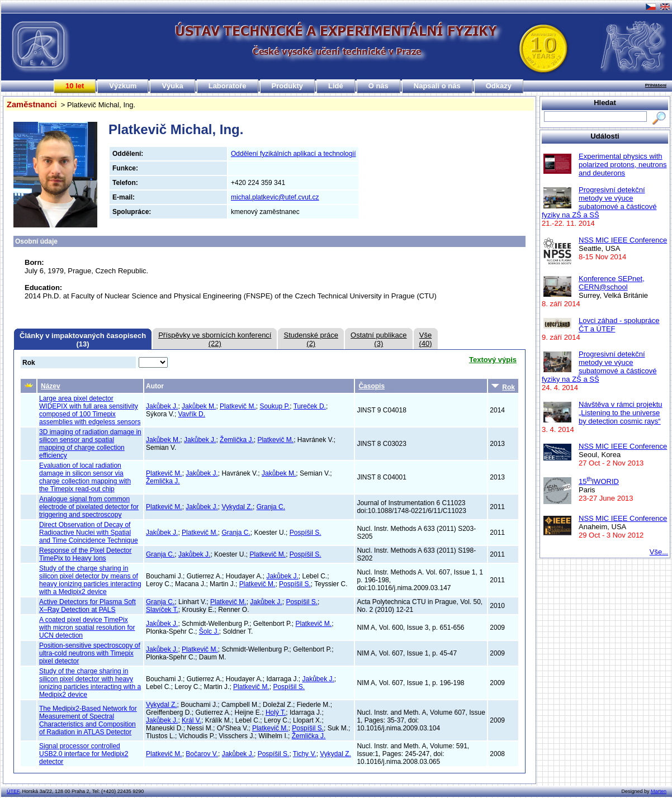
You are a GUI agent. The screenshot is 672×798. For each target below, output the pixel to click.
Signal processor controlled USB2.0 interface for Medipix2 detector (84, 754)
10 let (75, 86)
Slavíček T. (162, 610)
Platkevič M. (238, 406)
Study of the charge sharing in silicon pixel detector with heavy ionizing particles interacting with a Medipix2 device (90, 683)
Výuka (172, 86)
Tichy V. (305, 754)
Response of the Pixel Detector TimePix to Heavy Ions (85, 554)
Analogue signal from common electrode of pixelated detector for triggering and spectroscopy (89, 507)
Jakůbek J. (162, 406)
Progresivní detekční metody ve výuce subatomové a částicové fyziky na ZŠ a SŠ (599, 202)
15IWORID (599, 481)
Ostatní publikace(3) (378, 339)
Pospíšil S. (306, 533)
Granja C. (271, 507)
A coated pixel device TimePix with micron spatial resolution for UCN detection (87, 628)
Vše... (659, 552)
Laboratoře (228, 86)
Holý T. (276, 712)
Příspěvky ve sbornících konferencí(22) (215, 339)
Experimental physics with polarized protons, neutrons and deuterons (623, 165)
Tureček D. (310, 406)
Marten (659, 791)
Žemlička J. (237, 440)
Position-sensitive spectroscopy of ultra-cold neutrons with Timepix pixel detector (90, 653)
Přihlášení (656, 85)
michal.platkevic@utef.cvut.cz (275, 197)
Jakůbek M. (199, 406)
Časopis (372, 386)
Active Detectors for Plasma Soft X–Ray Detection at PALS (87, 606)
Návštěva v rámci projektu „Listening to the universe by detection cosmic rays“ (621, 413)
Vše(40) (426, 339)
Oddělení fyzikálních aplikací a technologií (293, 154)
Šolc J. (209, 631)
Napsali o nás (437, 86)
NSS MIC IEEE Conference (623, 240)
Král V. (191, 720)
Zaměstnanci (32, 104)
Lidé (336, 86)
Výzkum (123, 86)
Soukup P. (275, 406)
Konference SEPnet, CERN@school (612, 283)
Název (51, 386)
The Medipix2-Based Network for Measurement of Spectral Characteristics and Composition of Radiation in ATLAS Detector (88, 720)
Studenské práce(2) (311, 339)
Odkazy (499, 86)
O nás (378, 86)
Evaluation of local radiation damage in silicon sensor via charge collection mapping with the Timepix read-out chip (85, 477)
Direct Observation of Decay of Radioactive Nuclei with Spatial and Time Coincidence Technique (89, 533)
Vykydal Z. (237, 507)
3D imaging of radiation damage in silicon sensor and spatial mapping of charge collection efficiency (90, 444)
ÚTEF (13, 791)
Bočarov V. (202, 754)
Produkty (287, 86)
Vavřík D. (192, 414)
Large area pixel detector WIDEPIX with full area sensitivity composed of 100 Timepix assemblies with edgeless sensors (90, 410)
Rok (503, 386)
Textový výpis (493, 360)
